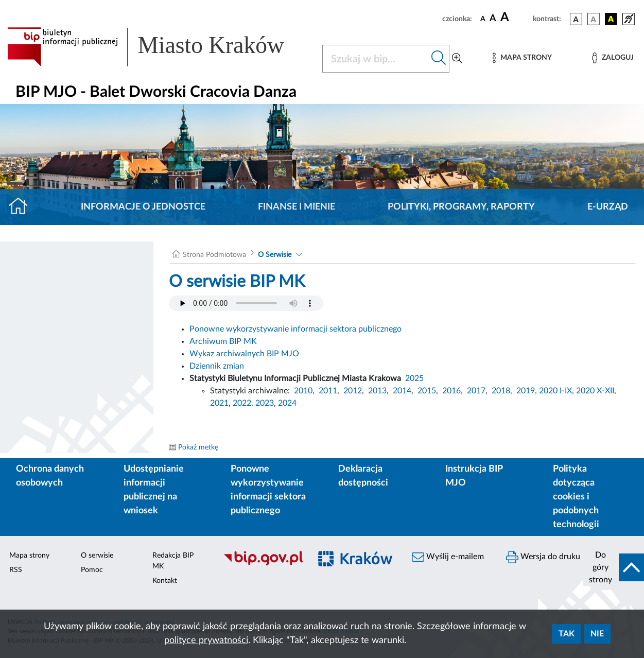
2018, (502, 391)
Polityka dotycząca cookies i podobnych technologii (576, 497)
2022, (244, 403)
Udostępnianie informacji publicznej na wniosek (154, 490)
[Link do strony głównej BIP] (159, 47)
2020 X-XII (595, 391)
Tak (567, 634)
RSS (16, 570)
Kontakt (165, 581)
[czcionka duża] (515, 18)
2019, (527, 391)
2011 (328, 391)
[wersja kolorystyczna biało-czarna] (594, 19)
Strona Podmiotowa (214, 255)
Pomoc (92, 570)
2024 (287, 403)
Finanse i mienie (297, 207)
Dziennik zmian (217, 366)
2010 (303, 391)
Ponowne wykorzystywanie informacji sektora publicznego (295, 329)
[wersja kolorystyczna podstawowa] (576, 19)
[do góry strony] (613, 567)
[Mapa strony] (522, 58)
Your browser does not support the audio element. (246, 303)
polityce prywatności (206, 640)
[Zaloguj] (613, 58)
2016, (452, 391)
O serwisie (97, 556)
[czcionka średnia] (493, 19)
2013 (377, 391)
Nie (597, 634)
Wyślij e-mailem (448, 557)
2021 (219, 403)
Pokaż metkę (198, 447)
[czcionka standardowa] (483, 19)
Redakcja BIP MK (173, 561)
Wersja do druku (543, 557)
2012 (353, 391)
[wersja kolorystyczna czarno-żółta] (611, 19)
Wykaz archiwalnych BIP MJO (244, 354)
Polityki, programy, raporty (461, 207)
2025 (414, 378)
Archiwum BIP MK (223, 341)
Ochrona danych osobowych (50, 476)
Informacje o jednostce (143, 207)
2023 (265, 403)
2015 (427, 391)
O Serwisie (275, 255)
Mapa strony (29, 556)
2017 (476, 391)
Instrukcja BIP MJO (474, 476)
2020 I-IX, (556, 391)
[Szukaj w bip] (439, 59)
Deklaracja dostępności (363, 476)
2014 (402, 391)
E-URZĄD (608, 207)
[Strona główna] (22, 207)
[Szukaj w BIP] (376, 59)
